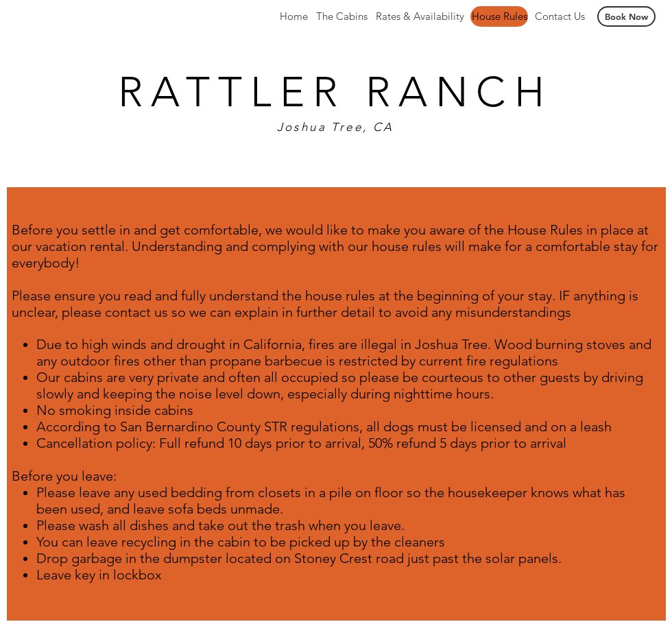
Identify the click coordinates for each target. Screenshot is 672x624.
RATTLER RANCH (335, 92)
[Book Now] (626, 16)
